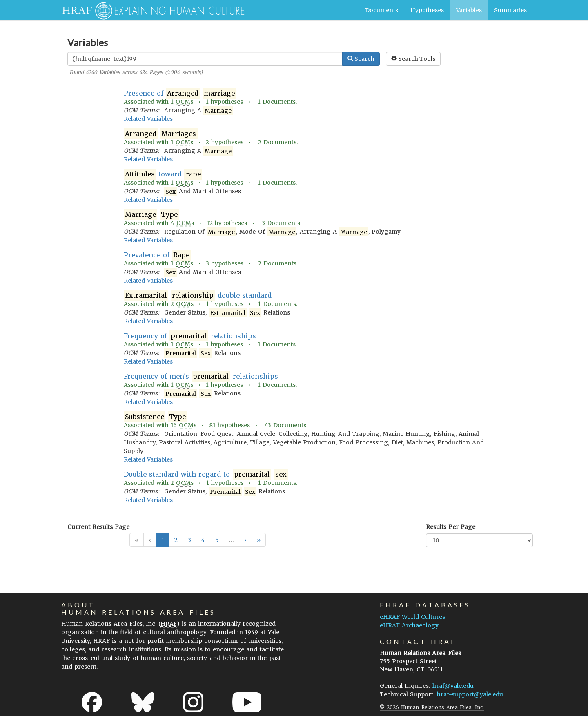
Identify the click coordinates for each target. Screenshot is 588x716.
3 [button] (189, 540)
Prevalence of (157, 255)
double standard (198, 296)
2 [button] (176, 540)
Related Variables (148, 119)
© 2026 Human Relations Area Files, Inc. (432, 707)
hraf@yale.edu (453, 686)
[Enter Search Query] (205, 59)
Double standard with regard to (206, 474)
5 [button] (217, 540)
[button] (245, 540)
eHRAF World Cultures (412, 617)
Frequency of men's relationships (201, 376)
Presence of (180, 93)
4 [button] (203, 540)
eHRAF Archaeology (409, 625)
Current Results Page (98, 527)
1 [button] (163, 540)
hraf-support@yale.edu (470, 694)
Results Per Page (451, 527)
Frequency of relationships (190, 336)
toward (163, 174)
